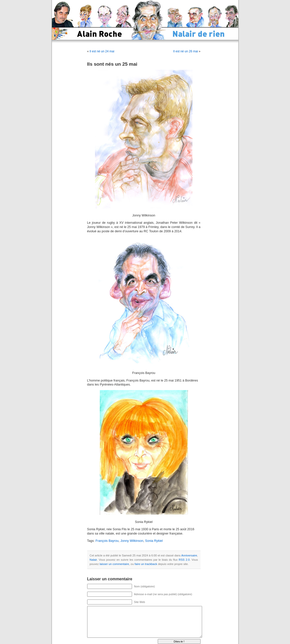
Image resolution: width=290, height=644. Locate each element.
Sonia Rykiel (154, 541)
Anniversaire (189, 555)
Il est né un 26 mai (185, 51)
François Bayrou (107, 541)
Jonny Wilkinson (132, 541)
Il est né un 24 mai (102, 51)
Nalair (93, 560)
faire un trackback (146, 564)
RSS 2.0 (184, 560)
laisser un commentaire (114, 564)
